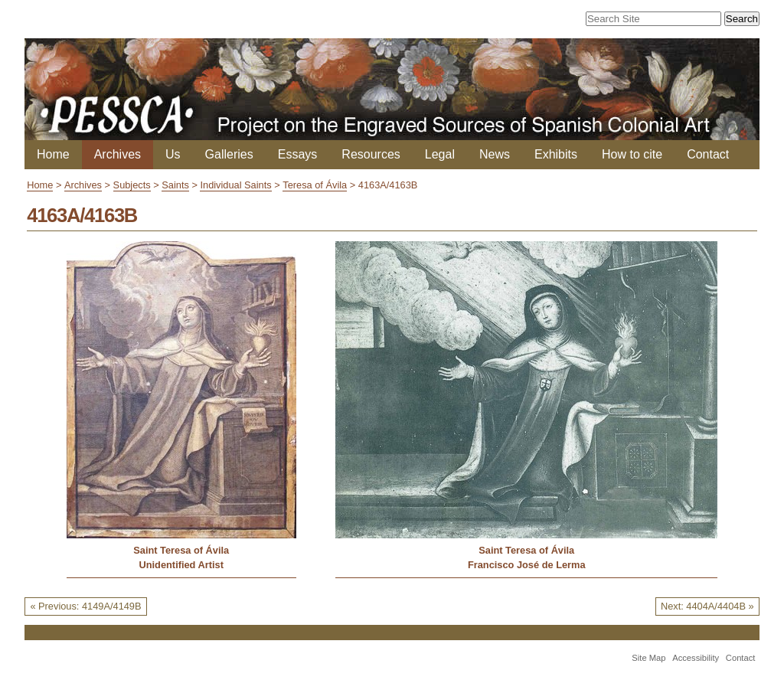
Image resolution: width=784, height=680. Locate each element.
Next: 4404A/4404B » (707, 606)
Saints (175, 185)
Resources (371, 154)
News (495, 154)
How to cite (632, 154)
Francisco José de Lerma (527, 565)
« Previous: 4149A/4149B (85, 606)
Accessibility (696, 658)
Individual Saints (235, 185)
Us (173, 154)
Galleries (229, 154)
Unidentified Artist (181, 565)
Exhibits (556, 154)
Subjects (132, 185)
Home (53, 154)
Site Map (648, 658)
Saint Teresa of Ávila (181, 550)
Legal (440, 154)
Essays (298, 154)
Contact (708, 154)
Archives (118, 154)
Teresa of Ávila (315, 185)
